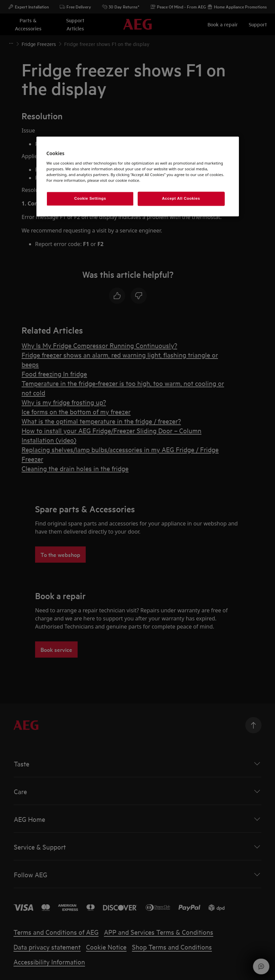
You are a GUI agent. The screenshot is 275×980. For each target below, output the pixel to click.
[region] (138, 176)
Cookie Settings (90, 198)
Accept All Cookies (181, 198)
